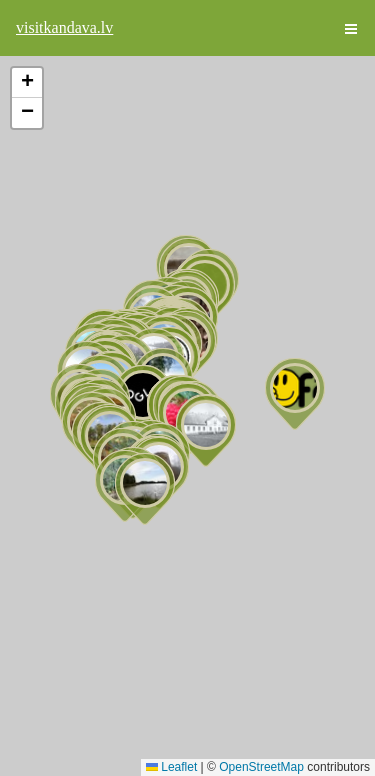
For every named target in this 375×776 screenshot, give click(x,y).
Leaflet (171, 767)
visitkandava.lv (64, 27)
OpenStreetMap (261, 767)
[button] (295, 394)
